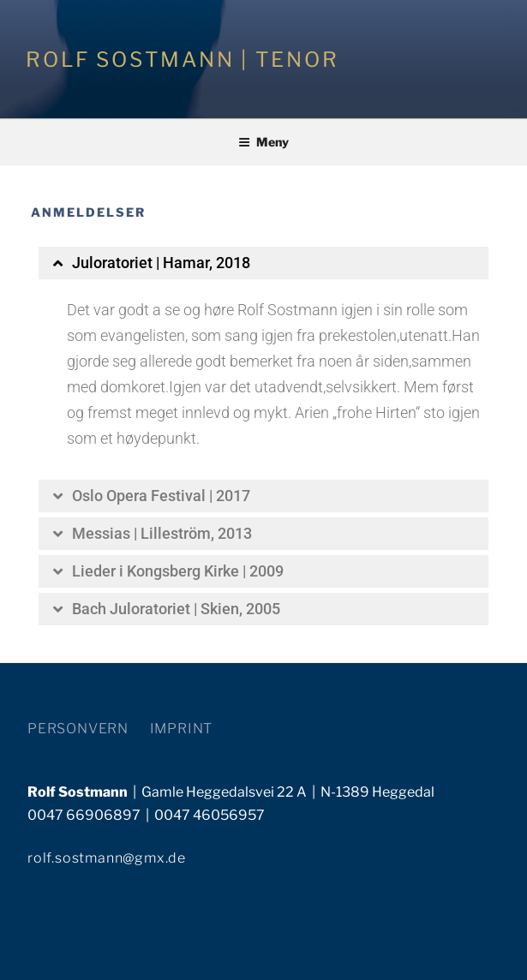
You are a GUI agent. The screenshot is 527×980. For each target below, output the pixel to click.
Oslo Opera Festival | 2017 (161, 496)
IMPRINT (182, 729)
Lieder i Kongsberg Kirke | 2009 (178, 571)
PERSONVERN (78, 729)
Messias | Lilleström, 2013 (162, 533)
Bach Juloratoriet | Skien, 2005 (176, 609)
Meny (263, 142)
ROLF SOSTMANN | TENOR (182, 60)
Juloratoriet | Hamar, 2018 (161, 263)
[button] (263, 263)
